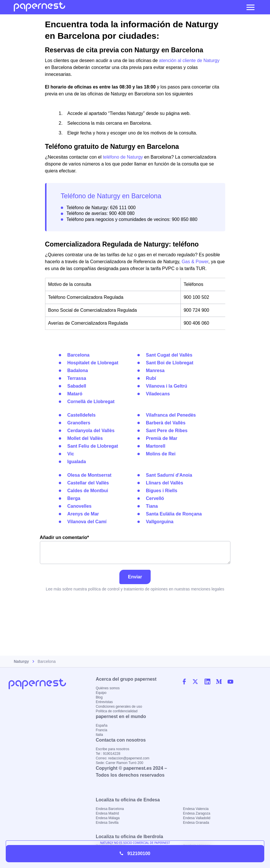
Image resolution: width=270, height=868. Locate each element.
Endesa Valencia (196, 809)
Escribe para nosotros (113, 749)
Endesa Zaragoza (197, 813)
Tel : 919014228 (108, 754)
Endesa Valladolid (197, 818)
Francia (102, 730)
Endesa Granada (196, 823)
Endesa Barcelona (110, 809)
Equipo (101, 693)
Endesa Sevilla (107, 823)
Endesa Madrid (107, 813)
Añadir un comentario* (135, 550)
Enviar (135, 577)
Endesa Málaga (108, 818)
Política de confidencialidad (117, 711)
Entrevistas (104, 702)
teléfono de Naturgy (123, 157)
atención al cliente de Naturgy (189, 60)
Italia (99, 735)
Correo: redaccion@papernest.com (123, 758)
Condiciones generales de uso (119, 707)
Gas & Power (195, 262)
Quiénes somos (108, 688)
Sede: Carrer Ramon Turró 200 (120, 763)
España (102, 725)
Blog (99, 697)
